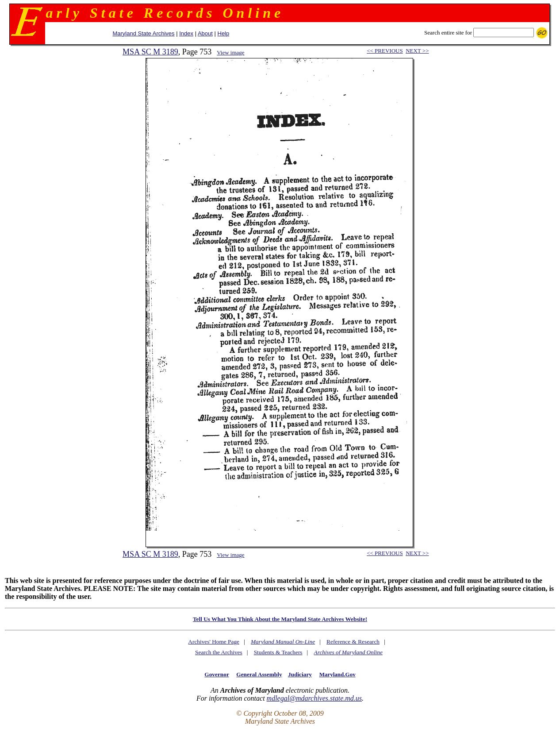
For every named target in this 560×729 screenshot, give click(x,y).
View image (230, 52)
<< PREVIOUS (385, 51)
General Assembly (259, 674)
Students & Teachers (278, 652)
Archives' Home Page (214, 642)
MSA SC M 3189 (150, 52)
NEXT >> (417, 51)
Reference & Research (353, 642)
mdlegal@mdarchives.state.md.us (314, 698)
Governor (217, 674)
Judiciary (300, 674)
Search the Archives (219, 652)
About (205, 33)
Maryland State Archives (143, 33)
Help (224, 33)
